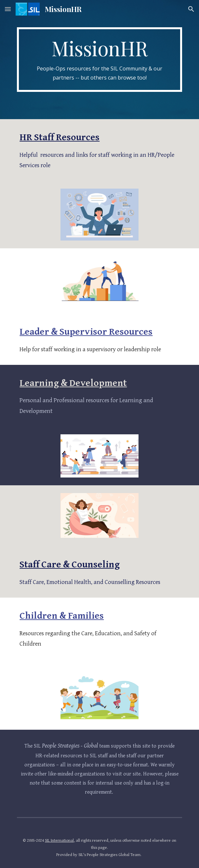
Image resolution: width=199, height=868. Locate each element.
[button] (8, 9)
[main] (99, 60)
